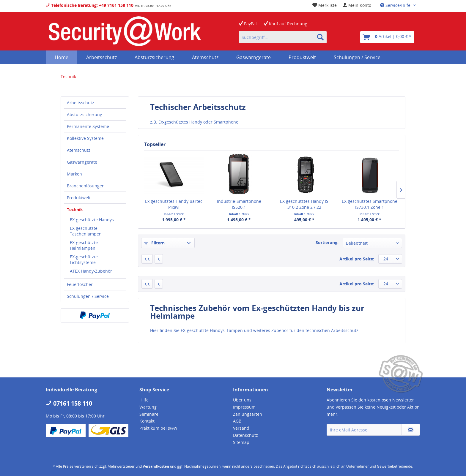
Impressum (244, 407)
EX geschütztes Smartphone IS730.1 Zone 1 (370, 204)
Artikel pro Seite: (357, 259)
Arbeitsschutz (81, 103)
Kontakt (147, 421)
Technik (75, 209)
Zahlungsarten (248, 414)
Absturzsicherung (85, 114)
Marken (74, 174)
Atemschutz (79, 150)
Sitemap (241, 442)
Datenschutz (245, 435)
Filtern (155, 243)
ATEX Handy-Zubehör (91, 271)
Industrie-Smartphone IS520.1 (239, 204)
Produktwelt (79, 198)
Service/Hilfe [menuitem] (396, 5)
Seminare (149, 414)
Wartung (148, 407)
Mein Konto (357, 5)
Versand (241, 428)
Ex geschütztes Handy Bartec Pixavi (174, 204)
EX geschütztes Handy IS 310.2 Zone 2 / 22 (304, 204)
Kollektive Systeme (85, 138)
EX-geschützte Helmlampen (84, 245)
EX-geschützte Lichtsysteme (84, 260)
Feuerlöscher (80, 284)
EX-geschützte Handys (92, 220)
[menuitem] (357, 5)
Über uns (242, 400)
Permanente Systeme (88, 126)
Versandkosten (156, 466)
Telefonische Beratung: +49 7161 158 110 (90, 5)
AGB (237, 421)
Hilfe (144, 400)
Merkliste (325, 5)
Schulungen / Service (88, 296)
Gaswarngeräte (82, 162)
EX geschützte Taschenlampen (86, 231)
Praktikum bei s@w (158, 428)
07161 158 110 (69, 403)
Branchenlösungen (86, 186)
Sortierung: (327, 242)
